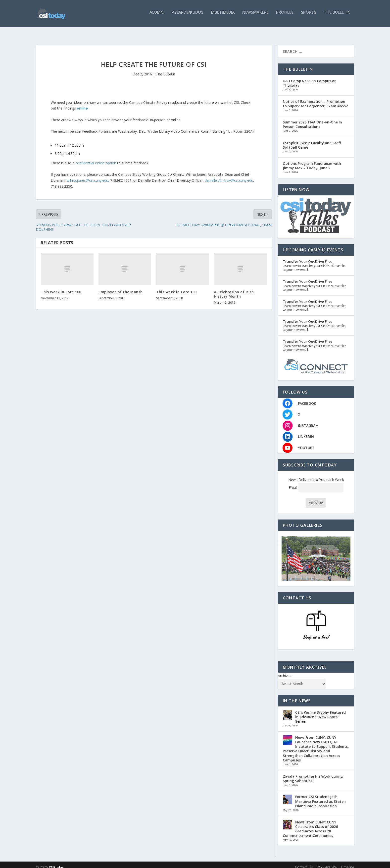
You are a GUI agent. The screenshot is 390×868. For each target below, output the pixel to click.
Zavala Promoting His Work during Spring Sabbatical (313, 773)
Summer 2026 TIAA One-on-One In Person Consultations (312, 119)
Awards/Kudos (188, 16)
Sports (309, 16)
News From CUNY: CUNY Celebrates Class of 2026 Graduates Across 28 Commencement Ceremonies (310, 824)
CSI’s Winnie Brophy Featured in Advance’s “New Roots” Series (320, 712)
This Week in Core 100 (61, 287)
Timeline (347, 862)
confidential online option (95, 158)
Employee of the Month (121, 287)
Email (316, 483)
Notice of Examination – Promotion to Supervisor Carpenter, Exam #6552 (315, 99)
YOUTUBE (306, 443)
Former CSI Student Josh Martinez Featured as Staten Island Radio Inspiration (320, 796)
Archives (285, 671)
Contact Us (304, 862)
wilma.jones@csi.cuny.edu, (88, 175)
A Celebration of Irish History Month (234, 289)
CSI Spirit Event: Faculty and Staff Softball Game (312, 140)
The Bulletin (337, 16)
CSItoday (56, 862)
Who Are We (327, 862)
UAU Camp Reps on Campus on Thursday (310, 78)
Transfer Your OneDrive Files (308, 257)
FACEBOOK (307, 398)
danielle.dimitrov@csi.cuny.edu (229, 175)
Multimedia (223, 16)
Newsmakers (255, 16)
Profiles (285, 16)
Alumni (157, 16)
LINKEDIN (306, 432)
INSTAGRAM (308, 421)
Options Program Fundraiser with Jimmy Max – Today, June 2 (312, 161)
